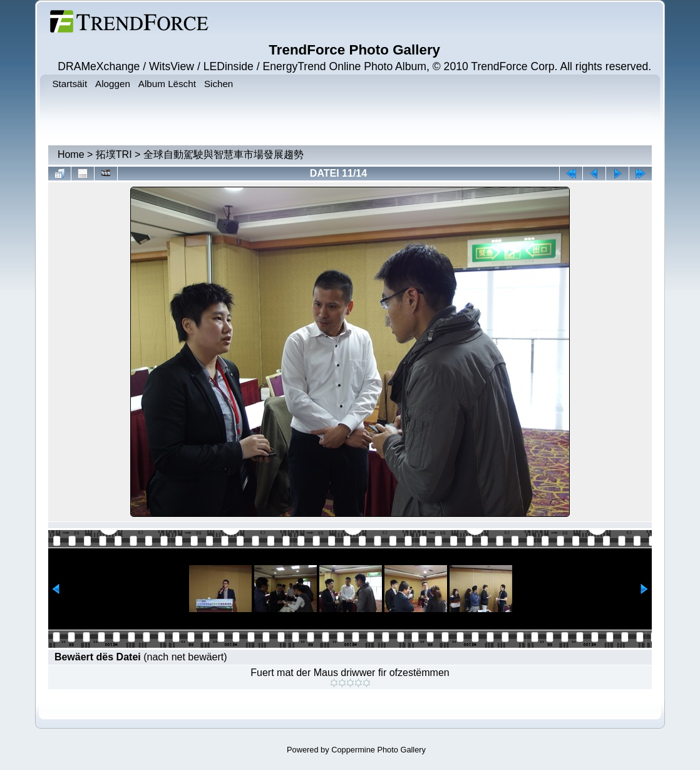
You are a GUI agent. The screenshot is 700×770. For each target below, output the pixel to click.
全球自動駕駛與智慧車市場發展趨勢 (224, 154)
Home (71, 154)
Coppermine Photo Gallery (378, 750)
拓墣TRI (114, 154)
